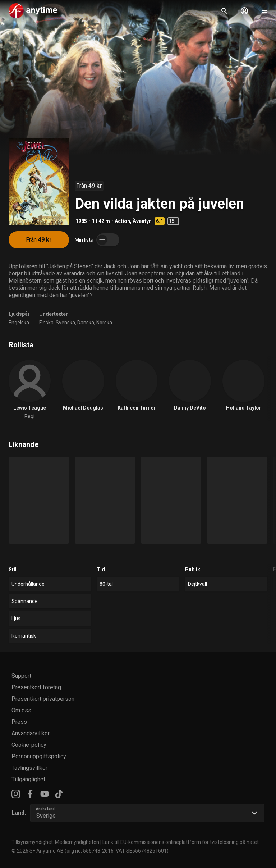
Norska (104, 323)
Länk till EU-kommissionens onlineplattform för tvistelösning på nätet (181, 842)
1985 (81, 221)
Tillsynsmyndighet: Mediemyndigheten (55, 842)
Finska (46, 323)
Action (122, 221)
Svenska (65, 323)
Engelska (19, 323)
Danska (86, 323)
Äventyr (142, 221)
